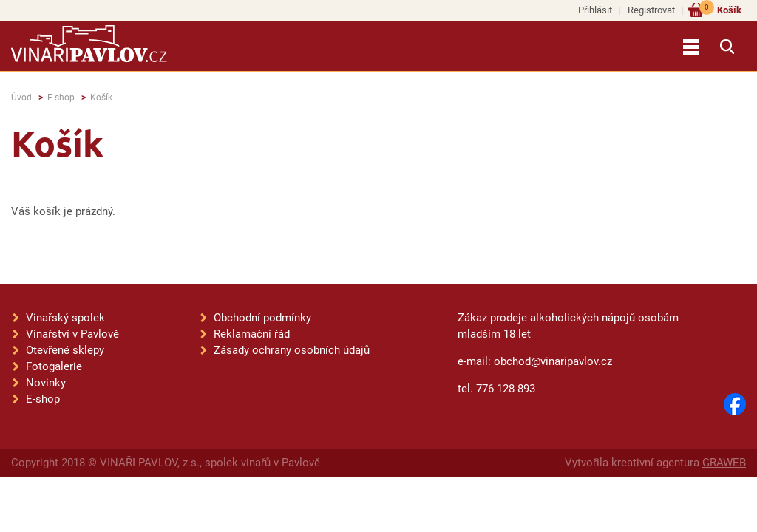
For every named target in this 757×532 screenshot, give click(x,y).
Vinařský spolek (65, 318)
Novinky (46, 383)
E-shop (61, 98)
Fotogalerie (54, 366)
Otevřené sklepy (65, 350)
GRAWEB (724, 463)
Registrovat (651, 10)
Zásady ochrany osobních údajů (292, 350)
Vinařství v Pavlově (72, 334)
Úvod (21, 98)
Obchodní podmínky (262, 318)
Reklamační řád (252, 334)
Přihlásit (595, 10)
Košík (720, 9)
